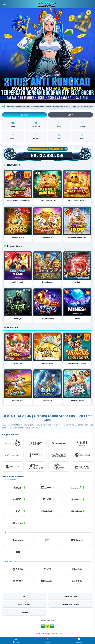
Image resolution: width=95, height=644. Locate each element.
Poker (59, 136)
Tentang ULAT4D (24, 604)
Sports (13, 136)
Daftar (25, 115)
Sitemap (24, 612)
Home (13, 124)
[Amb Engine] (47, 627)
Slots (59, 124)
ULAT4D (17, 425)
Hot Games (36, 124)
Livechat (79, 640)
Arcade (36, 136)
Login (71, 115)
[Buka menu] (4, 4)
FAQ (24, 596)
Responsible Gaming (71, 604)
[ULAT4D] (47, 4)
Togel (82, 136)
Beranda (16, 640)
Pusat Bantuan (71, 596)
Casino (82, 124)
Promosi (47, 640)
